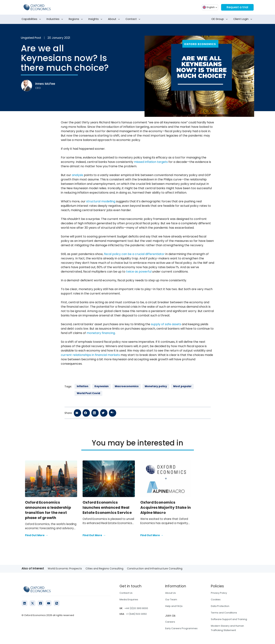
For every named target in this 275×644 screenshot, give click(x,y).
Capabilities (32, 19)
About (115, 19)
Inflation (82, 386)
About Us (170, 593)
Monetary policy (156, 386)
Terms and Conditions (224, 613)
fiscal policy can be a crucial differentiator (134, 254)
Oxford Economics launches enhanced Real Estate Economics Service (107, 507)
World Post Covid (88, 393)
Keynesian (102, 386)
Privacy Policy (219, 593)
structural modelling (101, 201)
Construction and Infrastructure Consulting (155, 569)
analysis (77, 175)
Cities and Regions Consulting (104, 569)
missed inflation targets (151, 162)
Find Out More (37, 535)
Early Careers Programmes (181, 628)
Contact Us (126, 593)
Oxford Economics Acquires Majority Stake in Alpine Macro (166, 507)
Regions (76, 19)
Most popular (182, 386)
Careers (170, 622)
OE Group (220, 19)
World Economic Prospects (65, 569)
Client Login (243, 19)
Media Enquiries (129, 599)
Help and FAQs (174, 606)
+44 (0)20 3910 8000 (136, 608)
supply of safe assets (166, 324)
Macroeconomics (127, 386)
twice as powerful (139, 272)
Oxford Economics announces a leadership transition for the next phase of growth (48, 510)
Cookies (216, 599)
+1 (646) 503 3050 (136, 614)
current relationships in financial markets (90, 355)
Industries (56, 19)
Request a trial (237, 7)
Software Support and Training (229, 619)
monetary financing (101, 333)
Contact (134, 19)
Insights (96, 19)
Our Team (171, 599)
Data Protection (220, 606)
